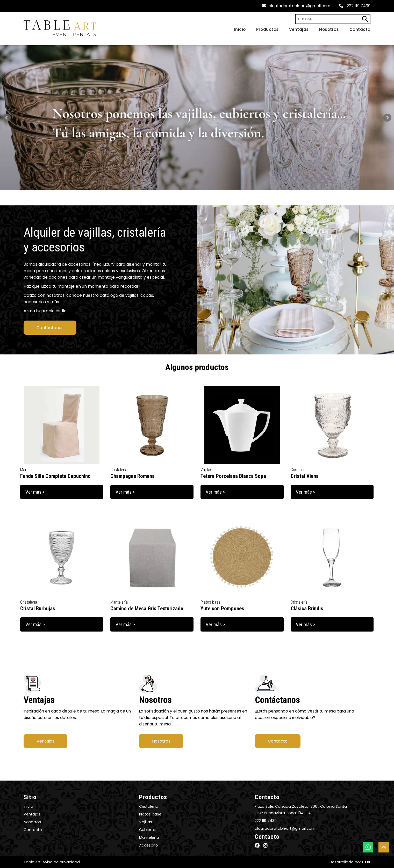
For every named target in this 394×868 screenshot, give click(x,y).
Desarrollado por (350, 862)
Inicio (28, 806)
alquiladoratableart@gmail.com (296, 6)
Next (387, 118)
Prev (7, 118)
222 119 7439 (355, 6)
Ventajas (45, 741)
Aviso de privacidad (61, 862)
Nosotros (161, 741)
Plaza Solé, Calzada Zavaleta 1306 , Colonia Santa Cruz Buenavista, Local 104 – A (301, 810)
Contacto (278, 741)
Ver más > (35, 492)
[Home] (235, 29)
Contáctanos (50, 328)
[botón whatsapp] (368, 847)
